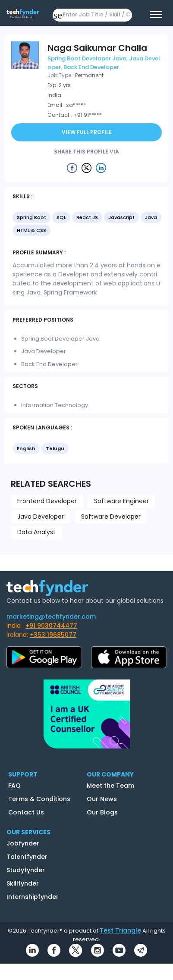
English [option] (26, 448)
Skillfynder (23, 883)
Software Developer (111, 517)
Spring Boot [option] (31, 217)
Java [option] (151, 217)
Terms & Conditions (39, 799)
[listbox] (86, 225)
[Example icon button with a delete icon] (72, 168)
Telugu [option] (55, 448)
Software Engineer (121, 501)
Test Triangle (120, 930)
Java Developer (41, 517)
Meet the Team (110, 786)
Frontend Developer (47, 501)
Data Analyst (36, 532)
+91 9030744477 (51, 626)
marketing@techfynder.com (51, 617)
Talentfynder (27, 857)
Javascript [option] (121, 217)
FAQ (14, 786)
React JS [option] (87, 217)
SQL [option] (61, 217)
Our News (102, 799)
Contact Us (26, 812)
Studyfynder (26, 870)
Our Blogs (102, 812)
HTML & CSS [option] (31, 230)
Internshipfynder (33, 897)
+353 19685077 (53, 635)
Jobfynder (23, 843)
